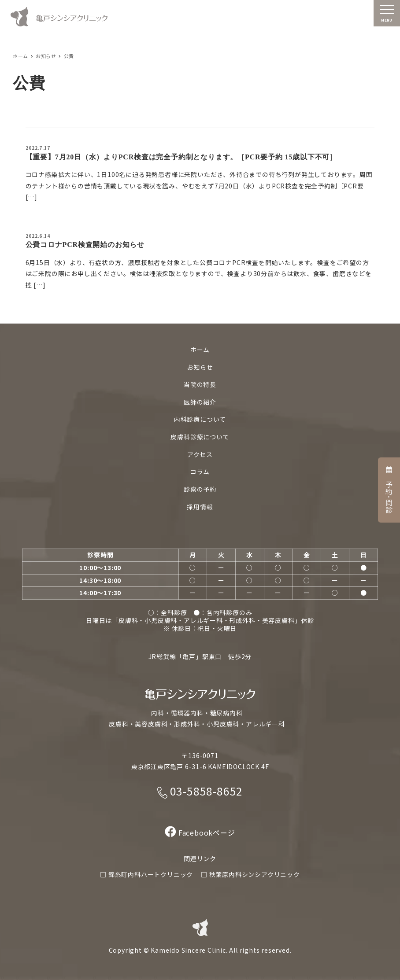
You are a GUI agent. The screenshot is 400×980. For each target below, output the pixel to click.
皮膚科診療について (200, 437)
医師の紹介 (200, 402)
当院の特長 (200, 384)
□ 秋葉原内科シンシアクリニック (250, 874)
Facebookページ (200, 833)
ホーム (200, 350)
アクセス (200, 454)
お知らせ (200, 367)
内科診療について (200, 419)
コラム (200, 472)
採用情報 (200, 507)
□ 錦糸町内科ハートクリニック (146, 874)
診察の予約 (200, 489)
